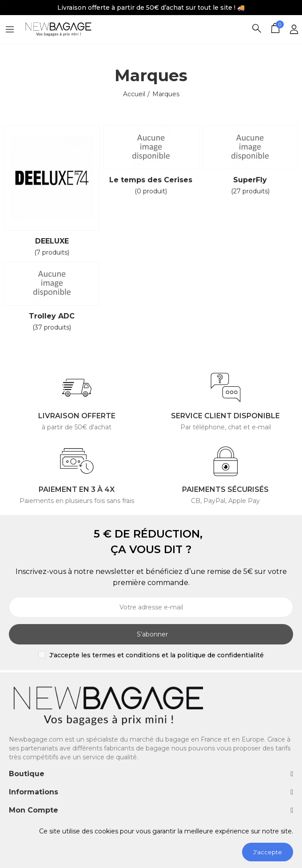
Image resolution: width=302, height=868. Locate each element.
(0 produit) (151, 191)
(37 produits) (52, 327)
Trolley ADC (52, 316)
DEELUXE (52, 241)
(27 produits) (250, 191)
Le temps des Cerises (151, 180)
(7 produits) (52, 252)
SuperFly (250, 180)
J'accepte (268, 852)
